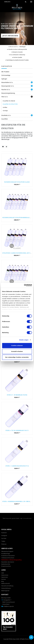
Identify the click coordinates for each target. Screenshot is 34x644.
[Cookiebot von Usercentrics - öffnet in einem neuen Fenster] (24, 285)
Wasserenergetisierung (8, 93)
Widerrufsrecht (6, 583)
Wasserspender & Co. (8, 86)
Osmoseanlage (6, 75)
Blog (3, 581)
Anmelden (8, 2)
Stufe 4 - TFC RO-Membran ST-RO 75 (17, 430)
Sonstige (5, 111)
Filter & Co (5, 97)
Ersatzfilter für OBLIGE (9, 101)
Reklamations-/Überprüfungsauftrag (11, 560)
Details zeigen (24, 340)
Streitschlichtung (6, 588)
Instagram (4, 535)
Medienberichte (6, 564)
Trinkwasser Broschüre (8, 558)
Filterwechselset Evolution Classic (17, 182)
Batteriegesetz (5, 591)
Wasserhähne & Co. (7, 82)
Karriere (4, 579)
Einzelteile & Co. (6, 115)
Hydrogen (4, 79)
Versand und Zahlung (7, 586)
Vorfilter (5, 107)
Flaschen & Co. (6, 90)
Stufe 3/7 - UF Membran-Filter (17, 395)
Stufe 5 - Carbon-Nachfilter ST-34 (17, 466)
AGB (3, 573)
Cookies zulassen (17, 345)
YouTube (4, 538)
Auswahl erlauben (17, 351)
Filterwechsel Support (7, 551)
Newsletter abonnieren (8, 562)
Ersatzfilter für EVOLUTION (10, 104)
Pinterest (4, 544)
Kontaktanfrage (6, 554)
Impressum (5, 577)
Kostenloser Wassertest (8, 556)
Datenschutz (5, 575)
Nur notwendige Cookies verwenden (17, 357)
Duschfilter (5, 119)
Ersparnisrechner (6, 566)
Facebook (4, 533)
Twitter (3, 541)
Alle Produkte (5, 72)
